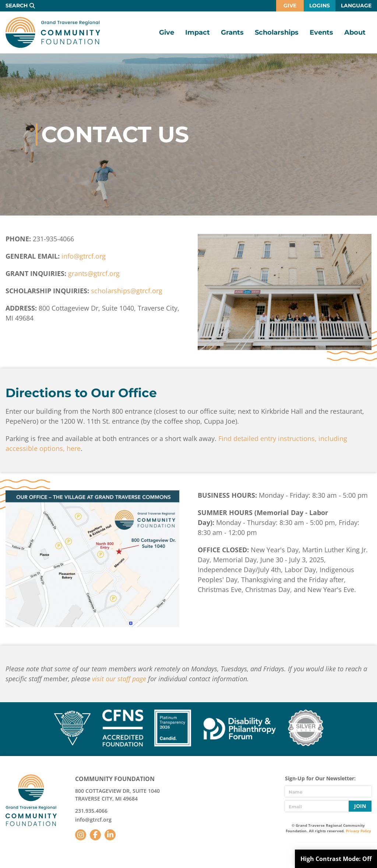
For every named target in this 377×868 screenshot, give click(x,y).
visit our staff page (119, 679)
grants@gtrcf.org (94, 273)
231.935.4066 (91, 811)
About (355, 32)
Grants (232, 32)
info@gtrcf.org (84, 256)
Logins (320, 6)
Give (290, 6)
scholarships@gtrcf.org (127, 291)
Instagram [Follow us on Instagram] (81, 835)
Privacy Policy (358, 831)
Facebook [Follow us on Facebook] (95, 835)
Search (17, 6)
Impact (198, 32)
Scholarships (277, 32)
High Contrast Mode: (336, 859)
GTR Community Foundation (53, 32)
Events (321, 32)
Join (360, 806)
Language (356, 6)
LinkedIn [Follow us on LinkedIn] (110, 835)
